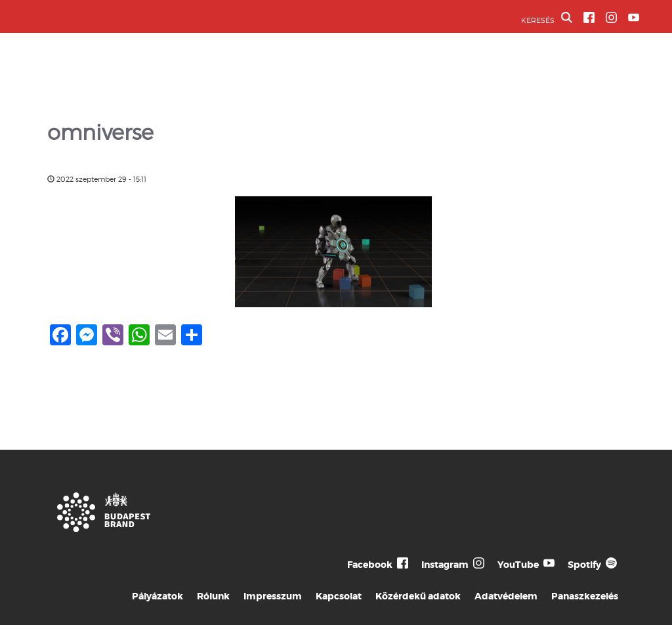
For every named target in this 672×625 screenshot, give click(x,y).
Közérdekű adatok (418, 596)
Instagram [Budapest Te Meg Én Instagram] (445, 565)
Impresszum (273, 596)
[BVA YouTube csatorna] (634, 17)
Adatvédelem (506, 596)
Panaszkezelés (585, 596)
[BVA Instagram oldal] (611, 17)
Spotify (584, 565)
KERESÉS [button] (547, 18)
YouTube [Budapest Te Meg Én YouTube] (518, 565)
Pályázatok (157, 596)
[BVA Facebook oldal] (589, 17)
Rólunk (213, 596)
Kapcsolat (339, 596)
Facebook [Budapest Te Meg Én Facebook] (370, 565)
